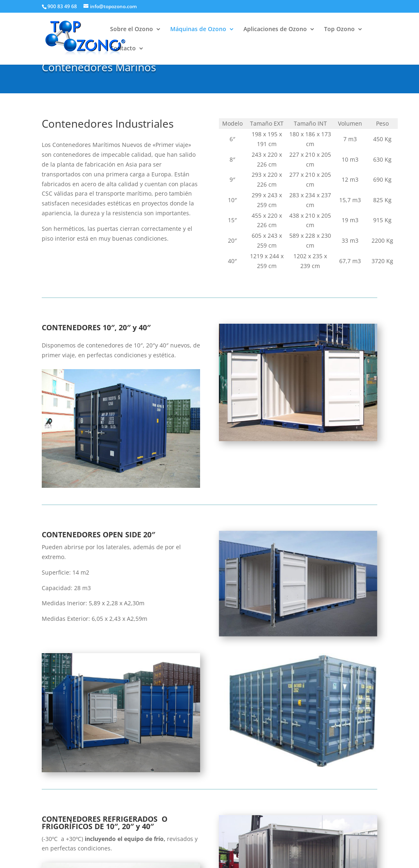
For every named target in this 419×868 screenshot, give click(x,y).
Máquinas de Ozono (198, 29)
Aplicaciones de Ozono (275, 29)
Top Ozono (339, 29)
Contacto (123, 49)
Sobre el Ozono (132, 29)
